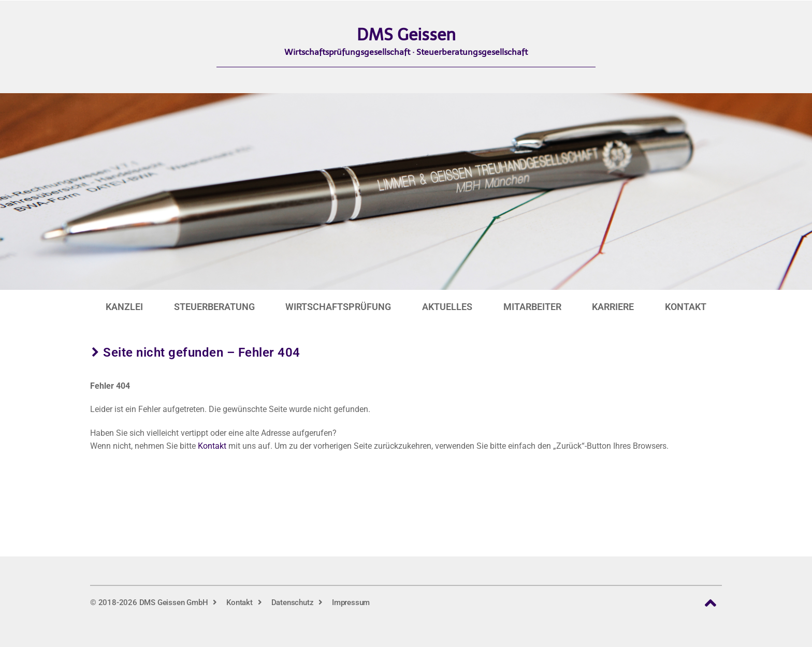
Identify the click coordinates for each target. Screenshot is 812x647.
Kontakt (686, 307)
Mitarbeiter (532, 307)
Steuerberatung (214, 307)
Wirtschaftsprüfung (338, 307)
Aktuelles (447, 307)
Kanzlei (124, 307)
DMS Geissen (406, 35)
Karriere (613, 307)
